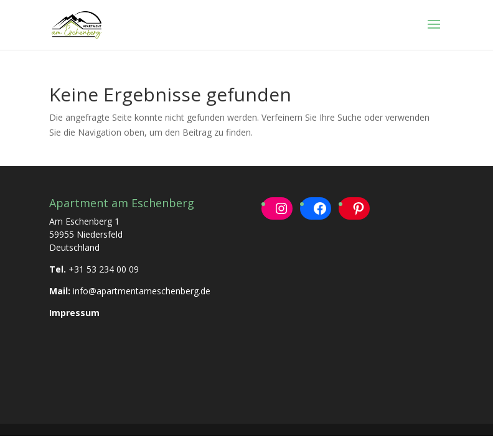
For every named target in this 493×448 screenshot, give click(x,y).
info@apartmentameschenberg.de (142, 291)
